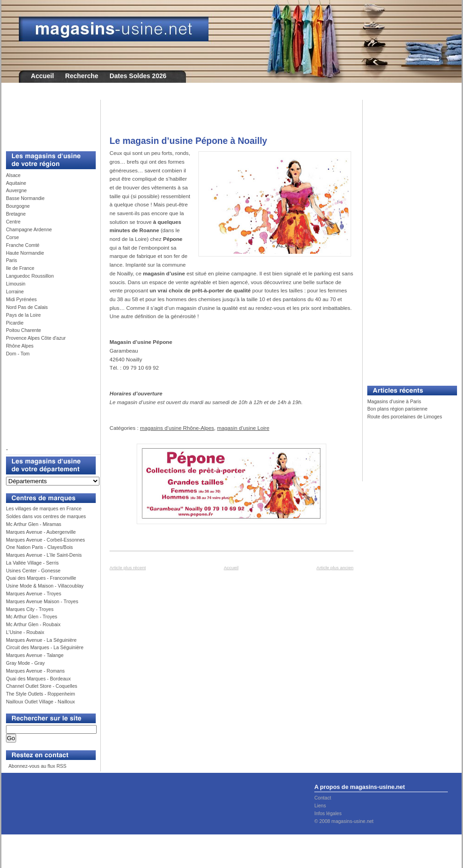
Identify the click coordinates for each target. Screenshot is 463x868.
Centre (13, 222)
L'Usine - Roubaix (25, 632)
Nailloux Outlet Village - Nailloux (41, 702)
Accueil (42, 76)
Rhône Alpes (20, 346)
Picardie (15, 323)
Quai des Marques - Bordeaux (38, 679)
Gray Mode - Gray (25, 663)
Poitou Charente (23, 330)
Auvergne (16, 190)
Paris (12, 260)
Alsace (13, 175)
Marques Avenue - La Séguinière (41, 640)
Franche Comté (23, 245)
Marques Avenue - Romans (35, 671)
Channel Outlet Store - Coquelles (42, 686)
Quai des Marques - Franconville (41, 578)
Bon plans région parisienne (397, 409)
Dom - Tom (18, 354)
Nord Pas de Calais (27, 307)
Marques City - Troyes (30, 609)
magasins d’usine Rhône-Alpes (177, 428)
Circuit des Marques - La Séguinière (45, 647)
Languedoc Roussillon (30, 276)
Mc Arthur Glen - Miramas (34, 524)
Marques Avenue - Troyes (34, 594)
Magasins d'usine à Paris (394, 401)
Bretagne (16, 214)
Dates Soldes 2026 (138, 76)
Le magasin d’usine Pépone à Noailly (188, 141)
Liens (320, 805)
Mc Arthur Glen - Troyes (32, 617)
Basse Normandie (25, 198)
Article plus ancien (335, 568)
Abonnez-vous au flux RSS (37, 766)
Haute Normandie (25, 253)
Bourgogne (18, 206)
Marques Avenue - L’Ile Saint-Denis (44, 555)
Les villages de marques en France (44, 508)
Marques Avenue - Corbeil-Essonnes (46, 540)
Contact (323, 798)
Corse (12, 237)
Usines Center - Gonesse (33, 571)
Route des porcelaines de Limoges (405, 417)
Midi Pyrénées (21, 299)
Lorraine (15, 291)
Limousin (16, 284)
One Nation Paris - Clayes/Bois (39, 547)
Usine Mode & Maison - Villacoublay (45, 586)
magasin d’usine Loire (243, 428)
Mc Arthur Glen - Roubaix (33, 624)
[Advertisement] (47, 120)
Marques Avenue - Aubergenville (41, 532)
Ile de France (20, 268)
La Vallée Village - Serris (32, 563)
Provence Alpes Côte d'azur (36, 338)
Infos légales (328, 813)
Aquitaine (16, 183)
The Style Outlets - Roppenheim (41, 694)
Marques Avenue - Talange (35, 655)
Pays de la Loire (23, 315)
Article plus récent (128, 568)
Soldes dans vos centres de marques (46, 516)
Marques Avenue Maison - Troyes (42, 601)
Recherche (82, 76)
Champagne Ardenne (29, 229)
